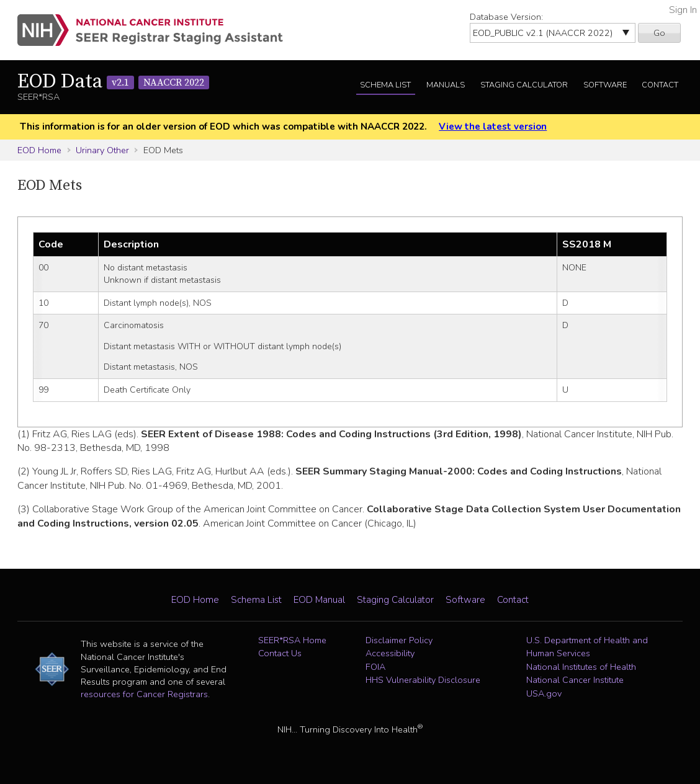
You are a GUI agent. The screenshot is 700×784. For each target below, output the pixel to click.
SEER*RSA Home (292, 640)
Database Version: (506, 17)
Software (605, 85)
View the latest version (493, 127)
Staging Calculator (524, 85)
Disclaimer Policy (399, 640)
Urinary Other (102, 150)
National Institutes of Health (581, 667)
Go (659, 33)
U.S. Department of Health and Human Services (587, 647)
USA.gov (544, 693)
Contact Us (280, 653)
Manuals (446, 85)
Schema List (385, 85)
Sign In (683, 10)
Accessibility (390, 653)
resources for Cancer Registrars (144, 694)
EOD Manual (319, 600)
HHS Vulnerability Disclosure (423, 680)
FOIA (375, 667)
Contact (660, 85)
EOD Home (39, 150)
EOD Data (113, 82)
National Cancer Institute (575, 680)
